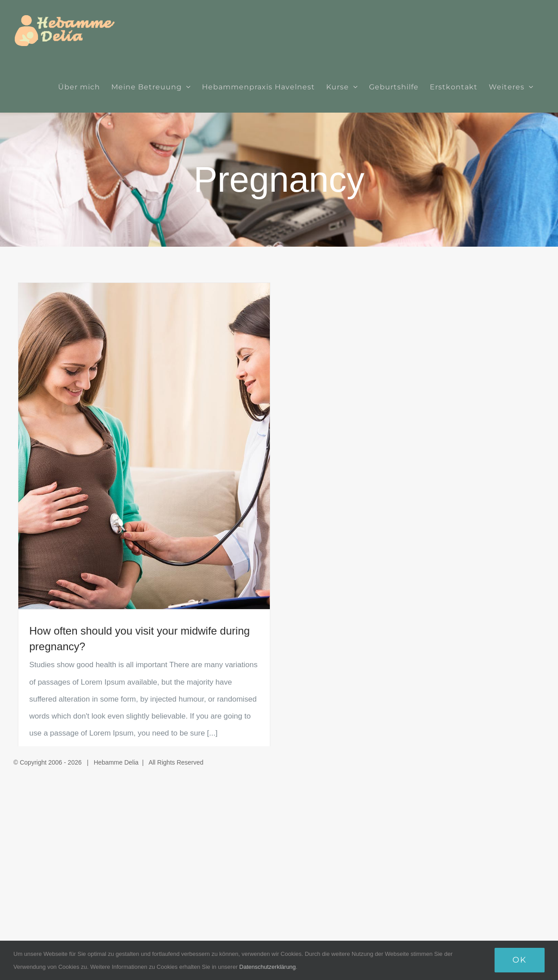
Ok (520, 960)
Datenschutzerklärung (268, 967)
